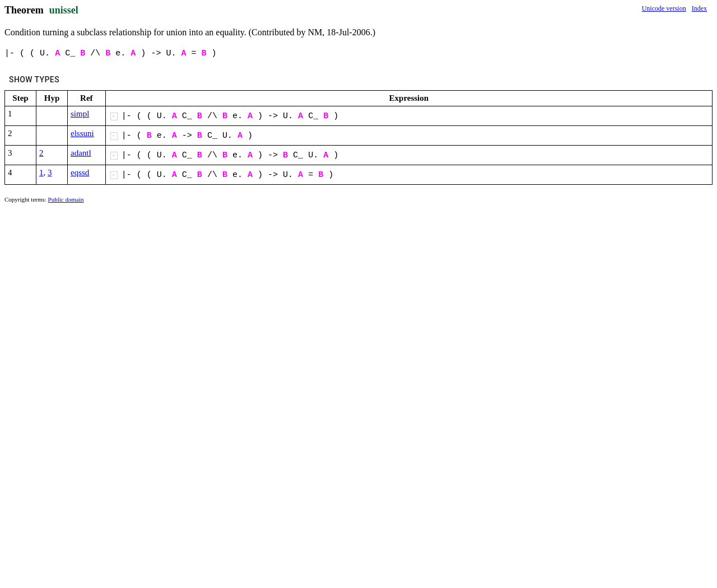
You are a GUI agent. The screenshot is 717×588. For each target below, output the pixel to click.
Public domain (66, 199)
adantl (81, 153)
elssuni (82, 133)
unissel (64, 10)
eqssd (80, 172)
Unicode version (664, 8)
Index (699, 8)
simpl (80, 114)
